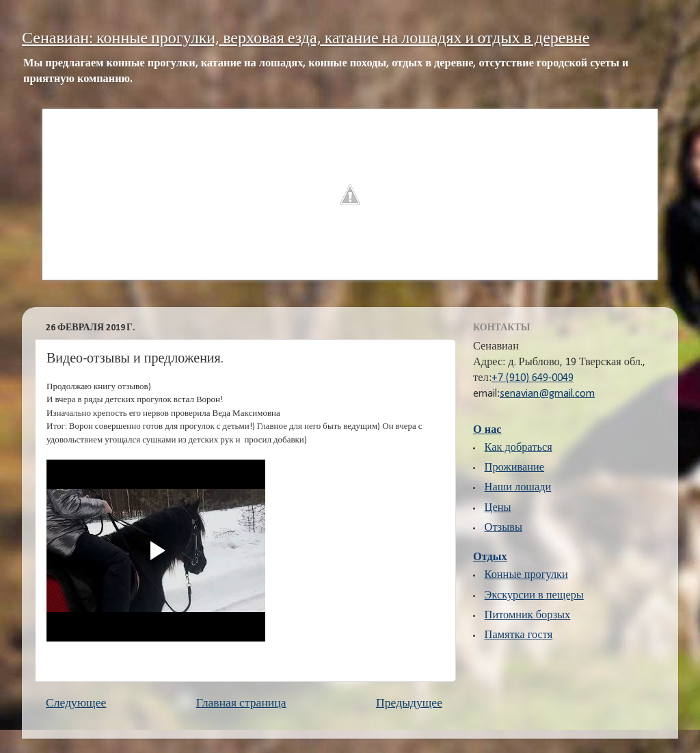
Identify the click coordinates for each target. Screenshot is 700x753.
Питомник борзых (528, 616)
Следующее (76, 703)
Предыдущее (409, 703)
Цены (498, 508)
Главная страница (241, 703)
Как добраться (519, 448)
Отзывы (503, 528)
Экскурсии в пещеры (534, 596)
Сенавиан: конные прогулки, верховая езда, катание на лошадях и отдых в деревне (306, 39)
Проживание (514, 468)
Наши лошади (518, 488)
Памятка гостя (519, 635)
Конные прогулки (526, 575)
